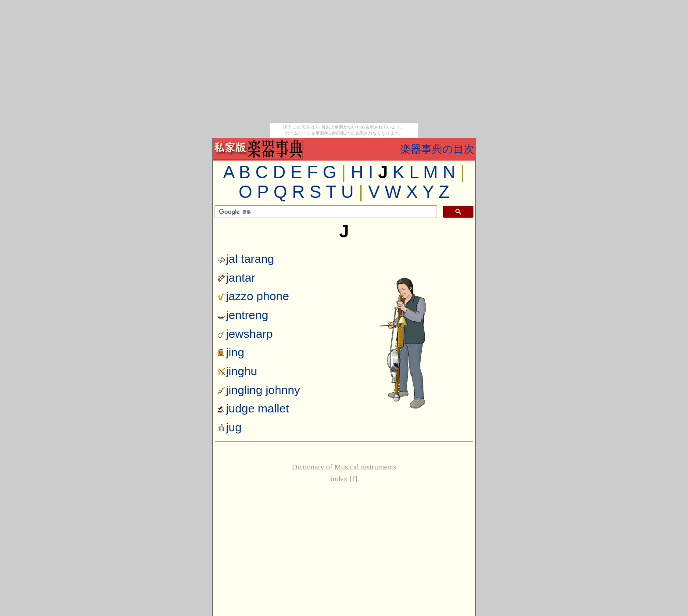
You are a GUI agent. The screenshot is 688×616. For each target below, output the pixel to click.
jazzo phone (258, 296)
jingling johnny (263, 390)
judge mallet (258, 408)
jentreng (247, 315)
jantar (241, 278)
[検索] (325, 212)
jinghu (242, 371)
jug (230, 427)
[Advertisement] (344, 61)
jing (235, 352)
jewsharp (249, 334)
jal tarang (250, 259)
